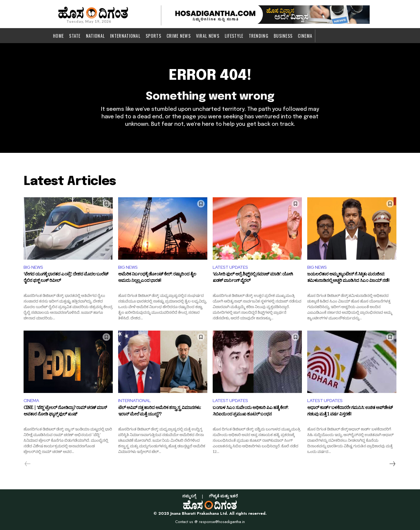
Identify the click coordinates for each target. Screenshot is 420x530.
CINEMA (31, 401)
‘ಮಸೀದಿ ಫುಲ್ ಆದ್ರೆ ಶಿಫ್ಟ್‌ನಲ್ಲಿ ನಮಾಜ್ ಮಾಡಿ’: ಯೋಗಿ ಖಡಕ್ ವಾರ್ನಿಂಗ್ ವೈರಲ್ (253, 278)
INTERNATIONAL (134, 401)
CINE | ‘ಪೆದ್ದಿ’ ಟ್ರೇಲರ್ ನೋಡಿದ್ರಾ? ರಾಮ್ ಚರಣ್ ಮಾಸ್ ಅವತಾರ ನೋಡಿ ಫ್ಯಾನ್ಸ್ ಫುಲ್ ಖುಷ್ (65, 412)
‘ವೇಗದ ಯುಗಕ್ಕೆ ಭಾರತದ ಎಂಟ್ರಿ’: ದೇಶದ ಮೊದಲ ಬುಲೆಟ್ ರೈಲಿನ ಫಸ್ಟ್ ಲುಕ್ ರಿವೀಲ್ (66, 278)
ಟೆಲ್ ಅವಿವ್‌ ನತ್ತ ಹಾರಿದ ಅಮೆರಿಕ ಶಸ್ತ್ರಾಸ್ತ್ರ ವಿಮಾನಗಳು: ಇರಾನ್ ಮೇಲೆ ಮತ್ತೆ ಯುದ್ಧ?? (160, 412)
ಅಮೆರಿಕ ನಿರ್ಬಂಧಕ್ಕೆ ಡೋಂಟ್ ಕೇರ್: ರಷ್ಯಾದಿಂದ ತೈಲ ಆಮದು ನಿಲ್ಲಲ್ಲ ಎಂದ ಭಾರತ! (157, 278)
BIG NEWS (33, 267)
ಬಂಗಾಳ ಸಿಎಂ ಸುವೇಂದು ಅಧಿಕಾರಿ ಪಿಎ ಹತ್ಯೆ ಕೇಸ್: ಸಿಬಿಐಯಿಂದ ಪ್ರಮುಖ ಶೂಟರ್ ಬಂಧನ (250, 412)
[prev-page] (28, 464)
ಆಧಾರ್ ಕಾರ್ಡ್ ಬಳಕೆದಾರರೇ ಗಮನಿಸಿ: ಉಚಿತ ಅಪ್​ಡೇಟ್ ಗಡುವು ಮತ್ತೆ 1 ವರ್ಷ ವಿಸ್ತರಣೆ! (350, 412)
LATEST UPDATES (230, 267)
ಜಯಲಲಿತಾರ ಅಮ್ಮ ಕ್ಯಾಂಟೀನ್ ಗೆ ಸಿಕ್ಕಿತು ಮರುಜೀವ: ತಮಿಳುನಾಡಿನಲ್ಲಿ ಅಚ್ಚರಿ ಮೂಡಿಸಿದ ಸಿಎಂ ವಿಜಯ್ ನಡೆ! (348, 278)
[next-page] (392, 464)
